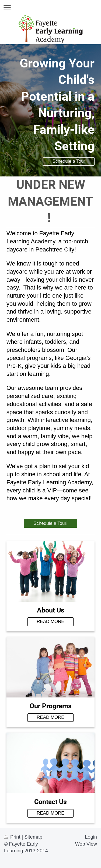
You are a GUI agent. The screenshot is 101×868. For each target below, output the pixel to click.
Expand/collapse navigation (50, 7)
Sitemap (33, 837)
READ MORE (50, 622)
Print (13, 837)
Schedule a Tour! (50, 523)
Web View (86, 844)
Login (91, 837)
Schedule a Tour (69, 161)
